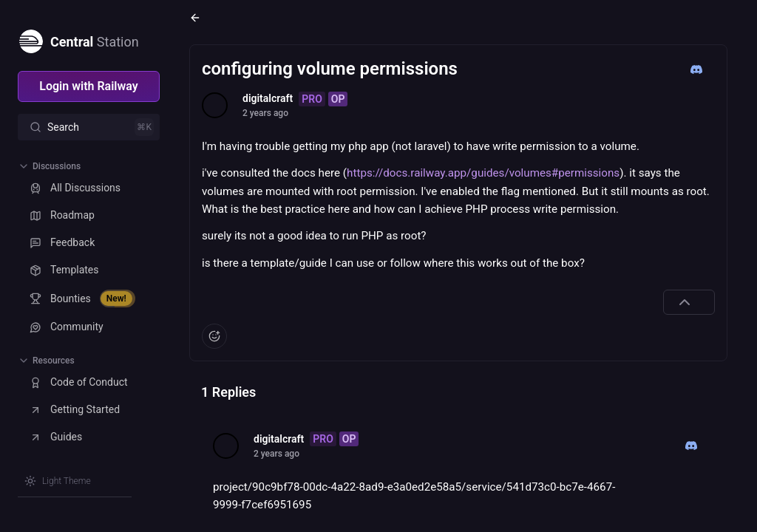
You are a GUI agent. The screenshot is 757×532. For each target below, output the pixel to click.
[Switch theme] (58, 481)
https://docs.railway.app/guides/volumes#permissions (483, 173)
